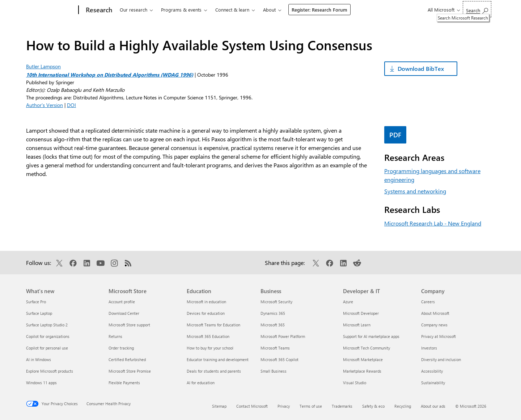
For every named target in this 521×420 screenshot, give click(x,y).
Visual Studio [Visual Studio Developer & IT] (355, 383)
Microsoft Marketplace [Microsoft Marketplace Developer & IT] (363, 359)
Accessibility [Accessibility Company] (432, 371)
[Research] (98, 10)
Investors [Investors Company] (429, 348)
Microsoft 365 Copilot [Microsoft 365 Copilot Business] (279, 359)
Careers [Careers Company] (428, 302)
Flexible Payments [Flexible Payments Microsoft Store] (124, 383)
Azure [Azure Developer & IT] (348, 302)
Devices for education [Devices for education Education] (206, 313)
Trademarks (342, 406)
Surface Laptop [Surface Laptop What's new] (39, 313)
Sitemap (219, 406)
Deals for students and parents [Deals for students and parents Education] (214, 371)
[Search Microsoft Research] (477, 9)
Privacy (284, 406)
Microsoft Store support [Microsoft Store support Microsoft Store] (129, 325)
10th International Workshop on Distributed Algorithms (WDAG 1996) (110, 75)
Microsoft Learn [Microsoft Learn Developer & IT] (357, 325)
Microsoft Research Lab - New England (433, 223)
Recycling (403, 406)
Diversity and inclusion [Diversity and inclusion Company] (441, 359)
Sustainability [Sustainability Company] (433, 383)
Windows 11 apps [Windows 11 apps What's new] (41, 383)
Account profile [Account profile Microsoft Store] (122, 302)
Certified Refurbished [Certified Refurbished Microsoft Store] (127, 359)
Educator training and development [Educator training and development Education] (218, 359)
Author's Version (45, 105)
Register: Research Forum (319, 10)
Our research (134, 10)
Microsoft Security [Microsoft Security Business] (276, 302)
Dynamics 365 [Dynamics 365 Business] (273, 313)
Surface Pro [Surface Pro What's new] (36, 302)
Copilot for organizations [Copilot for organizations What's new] (48, 336)
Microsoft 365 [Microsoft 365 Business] (273, 325)
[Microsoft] (51, 10)
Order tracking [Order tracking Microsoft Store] (121, 348)
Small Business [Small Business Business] (274, 371)
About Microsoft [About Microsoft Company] (435, 313)
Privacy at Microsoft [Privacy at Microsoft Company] (439, 336)
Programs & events (181, 10)
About (269, 10)
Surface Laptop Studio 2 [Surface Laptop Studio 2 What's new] (47, 325)
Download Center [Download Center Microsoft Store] (124, 313)
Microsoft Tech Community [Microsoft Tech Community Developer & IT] (367, 348)
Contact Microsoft (252, 406)
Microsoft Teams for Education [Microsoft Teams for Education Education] (213, 325)
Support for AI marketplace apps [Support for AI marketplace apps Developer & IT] (371, 336)
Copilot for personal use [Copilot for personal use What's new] (47, 348)
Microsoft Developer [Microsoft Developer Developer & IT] (361, 313)
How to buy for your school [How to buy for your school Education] (210, 348)
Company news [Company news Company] (434, 325)
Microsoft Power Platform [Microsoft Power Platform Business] (283, 336)
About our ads (433, 406)
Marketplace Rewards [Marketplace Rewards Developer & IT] (362, 371)
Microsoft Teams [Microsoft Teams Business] (275, 348)
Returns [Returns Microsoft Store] (115, 336)
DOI (71, 105)
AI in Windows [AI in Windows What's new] (39, 359)
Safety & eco (373, 406)
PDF (395, 135)
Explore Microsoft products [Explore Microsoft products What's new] (50, 371)
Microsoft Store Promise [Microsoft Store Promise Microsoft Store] (130, 371)
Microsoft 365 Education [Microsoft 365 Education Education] (208, 336)
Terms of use (311, 406)
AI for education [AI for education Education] (201, 383)
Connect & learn (232, 10)
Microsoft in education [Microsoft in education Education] (206, 302)
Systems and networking (415, 191)
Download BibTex (421, 68)
